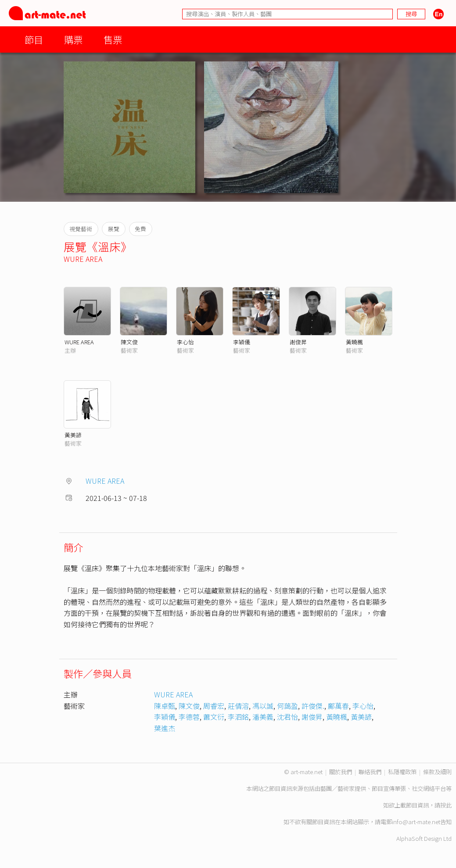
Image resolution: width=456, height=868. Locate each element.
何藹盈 (287, 706)
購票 (73, 39)
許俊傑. (313, 706)
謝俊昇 (298, 342)
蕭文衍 (214, 717)
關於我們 (341, 772)
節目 (34, 39)
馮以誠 (263, 706)
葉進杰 (165, 728)
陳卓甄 (165, 706)
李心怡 (185, 342)
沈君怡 (287, 717)
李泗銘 (238, 717)
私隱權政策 (402, 772)
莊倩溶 (238, 706)
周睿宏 (214, 706)
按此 (446, 805)
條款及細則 (437, 772)
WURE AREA (83, 259)
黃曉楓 (354, 342)
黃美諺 (73, 435)
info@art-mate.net (416, 822)
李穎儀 (242, 342)
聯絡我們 (370, 772)
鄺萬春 (338, 706)
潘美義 (263, 717)
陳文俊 (129, 342)
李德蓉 (189, 717)
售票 (113, 39)
